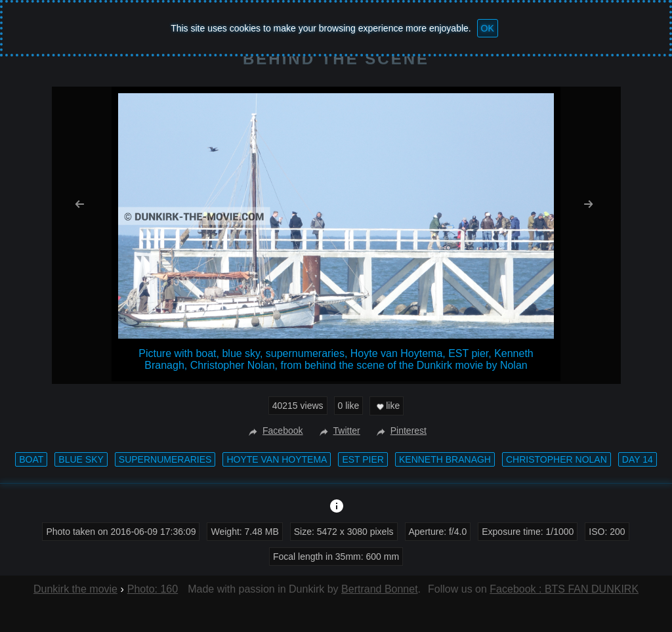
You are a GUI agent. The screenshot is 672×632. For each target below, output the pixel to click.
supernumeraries (165, 459)
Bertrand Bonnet (380, 589)
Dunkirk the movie (75, 589)
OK (488, 28)
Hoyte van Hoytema (277, 459)
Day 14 (638, 459)
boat (31, 459)
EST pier (363, 459)
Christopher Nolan (556, 459)
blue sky (81, 459)
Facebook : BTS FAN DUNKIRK (564, 589)
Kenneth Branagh (445, 459)
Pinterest (400, 431)
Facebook (274, 431)
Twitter (338, 431)
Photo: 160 (153, 589)
